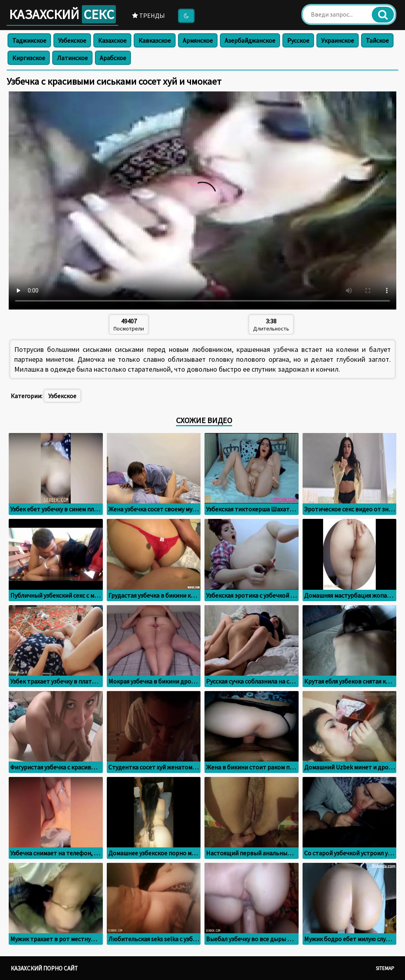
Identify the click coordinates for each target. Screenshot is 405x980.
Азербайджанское (250, 40)
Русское (298, 40)
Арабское (113, 58)
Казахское (112, 40)
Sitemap (385, 968)
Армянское (198, 40)
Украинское (338, 40)
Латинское (72, 58)
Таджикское (29, 40)
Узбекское (72, 40)
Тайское (377, 40)
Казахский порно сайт (44, 968)
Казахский (62, 14)
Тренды (149, 15)
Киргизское (29, 58)
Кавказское (155, 40)
